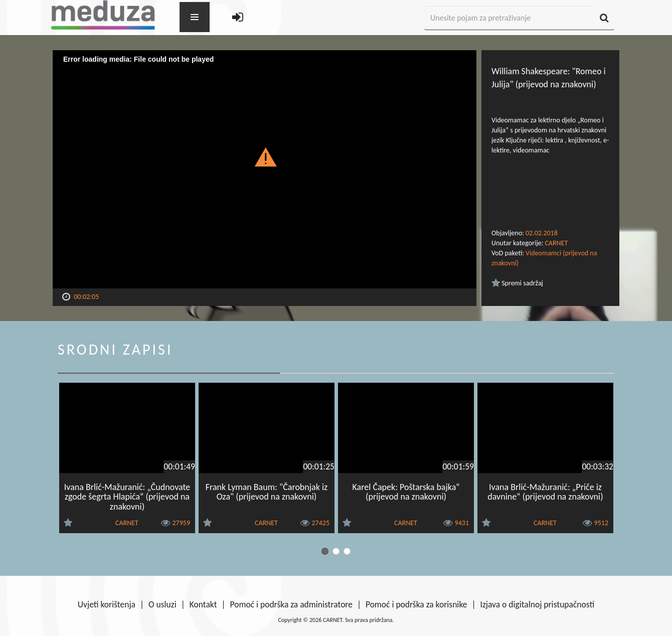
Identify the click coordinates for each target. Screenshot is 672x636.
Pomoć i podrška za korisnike (416, 604)
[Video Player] (265, 169)
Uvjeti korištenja (107, 604)
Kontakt (203, 604)
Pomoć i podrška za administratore (291, 604)
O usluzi (162, 604)
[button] (265, 156)
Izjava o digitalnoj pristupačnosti (537, 604)
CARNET (556, 243)
